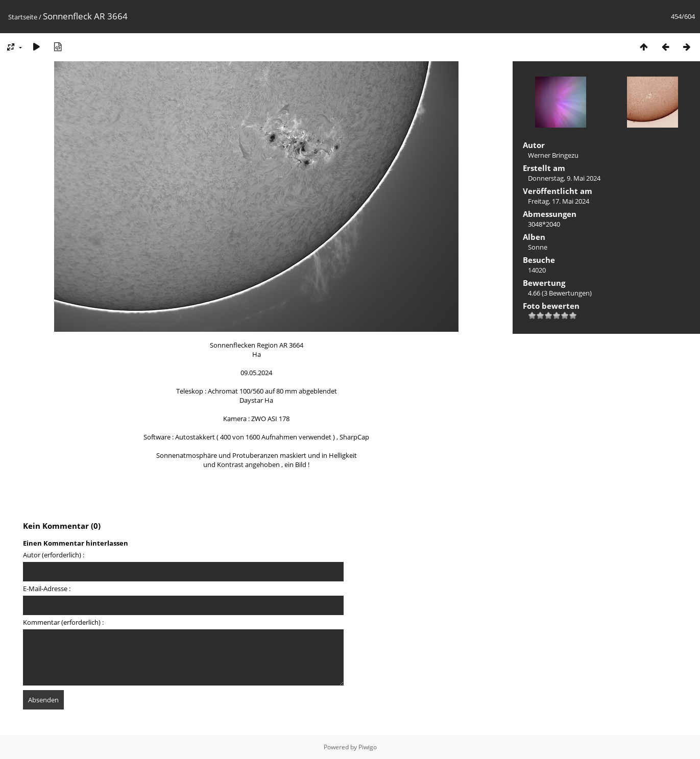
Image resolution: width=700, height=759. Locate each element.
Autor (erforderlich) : (54, 555)
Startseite (23, 17)
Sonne (538, 247)
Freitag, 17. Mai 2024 (559, 201)
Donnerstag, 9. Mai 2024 (564, 178)
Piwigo (368, 747)
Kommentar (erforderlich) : (63, 622)
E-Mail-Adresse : (47, 589)
